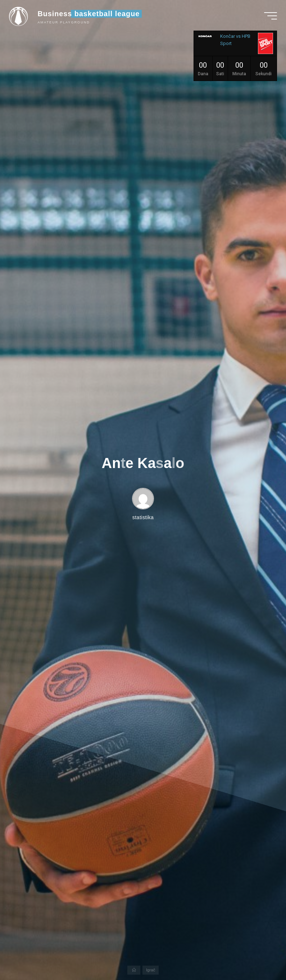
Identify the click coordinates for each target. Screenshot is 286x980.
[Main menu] (269, 17)
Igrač (151, 970)
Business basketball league (91, 15)
